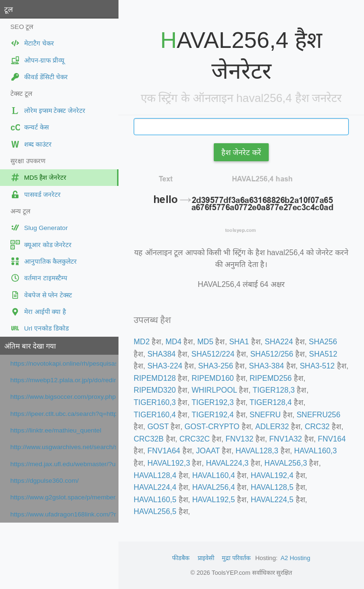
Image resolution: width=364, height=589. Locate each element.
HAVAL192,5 (213, 500)
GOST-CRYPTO (212, 427)
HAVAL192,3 (169, 463)
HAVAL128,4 (155, 475)
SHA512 (323, 354)
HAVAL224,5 (272, 500)
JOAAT (208, 451)
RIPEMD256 (271, 378)
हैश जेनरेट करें (241, 152)
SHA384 (162, 354)
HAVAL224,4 (155, 487)
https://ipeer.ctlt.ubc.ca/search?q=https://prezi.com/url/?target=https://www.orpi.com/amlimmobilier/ (63, 414)
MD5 (205, 342)
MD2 (142, 342)
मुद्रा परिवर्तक (236, 558)
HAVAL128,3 (257, 451)
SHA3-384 (266, 366)
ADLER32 (272, 427)
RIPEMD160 (213, 378)
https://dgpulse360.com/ (45, 481)
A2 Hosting (296, 558)
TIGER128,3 (274, 390)
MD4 (173, 342)
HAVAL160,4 (213, 475)
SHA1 (239, 342)
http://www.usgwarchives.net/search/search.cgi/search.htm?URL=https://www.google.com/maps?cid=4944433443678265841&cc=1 (63, 447)
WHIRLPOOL (214, 390)
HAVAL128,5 (272, 487)
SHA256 (323, 342)
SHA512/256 (272, 354)
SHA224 (279, 342)
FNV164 (332, 439)
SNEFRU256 (318, 415)
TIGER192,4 (213, 415)
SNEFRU (265, 415)
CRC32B (149, 439)
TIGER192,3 (213, 402)
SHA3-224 (165, 366)
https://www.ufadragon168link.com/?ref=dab (63, 514)
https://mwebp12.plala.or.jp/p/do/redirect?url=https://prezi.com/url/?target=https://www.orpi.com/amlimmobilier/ (63, 380)
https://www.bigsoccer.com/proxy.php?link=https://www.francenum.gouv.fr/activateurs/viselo (63, 397)
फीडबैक (181, 558)
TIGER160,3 (155, 402)
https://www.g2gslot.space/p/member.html (63, 497)
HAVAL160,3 (316, 451)
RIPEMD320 (155, 390)
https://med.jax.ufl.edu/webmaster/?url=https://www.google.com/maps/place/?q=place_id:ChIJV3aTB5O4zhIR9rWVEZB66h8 (63, 464)
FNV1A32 (286, 439)
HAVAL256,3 (286, 463)
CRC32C (194, 439)
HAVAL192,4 (272, 475)
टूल (9, 9)
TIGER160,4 (155, 415)
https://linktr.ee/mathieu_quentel (56, 430)
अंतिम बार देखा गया (30, 346)
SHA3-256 (216, 366)
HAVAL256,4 (213, 487)
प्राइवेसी (206, 558)
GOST (158, 427)
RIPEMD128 (155, 378)
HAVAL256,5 (155, 511)
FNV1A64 (164, 451)
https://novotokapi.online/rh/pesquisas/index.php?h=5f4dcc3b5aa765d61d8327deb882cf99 (63, 364)
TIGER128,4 (271, 402)
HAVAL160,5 (155, 500)
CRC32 (317, 427)
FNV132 (240, 439)
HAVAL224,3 (227, 463)
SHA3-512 (317, 366)
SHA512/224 (213, 354)
